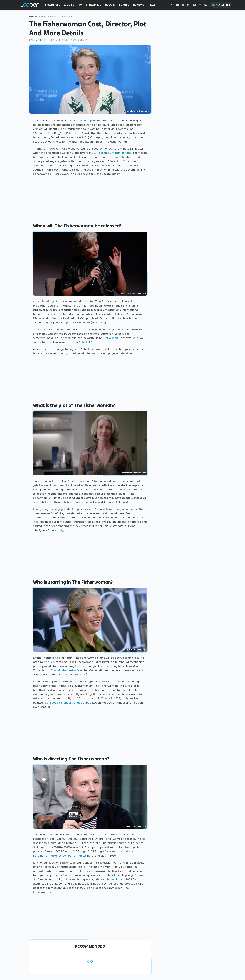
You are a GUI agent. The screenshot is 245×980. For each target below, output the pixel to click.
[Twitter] (183, 6)
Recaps (110, 5)
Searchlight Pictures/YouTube (133, 473)
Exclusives (53, 5)
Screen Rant (115, 879)
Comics (124, 5)
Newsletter (221, 5)
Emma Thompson (85, 121)
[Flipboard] (194, 6)
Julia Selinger (40, 40)
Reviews (139, 5)
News (152, 5)
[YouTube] (177, 6)
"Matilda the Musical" (64, 670)
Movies (69, 5)
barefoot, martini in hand (115, 153)
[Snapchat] (200, 6)
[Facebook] (172, 6)
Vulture (106, 698)
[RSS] (206, 6)
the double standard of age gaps (68, 703)
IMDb (85, 137)
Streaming (94, 5)
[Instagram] (189, 6)
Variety (101, 322)
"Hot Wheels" (111, 338)
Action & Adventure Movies (57, 17)
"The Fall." (86, 342)
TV (80, 5)
